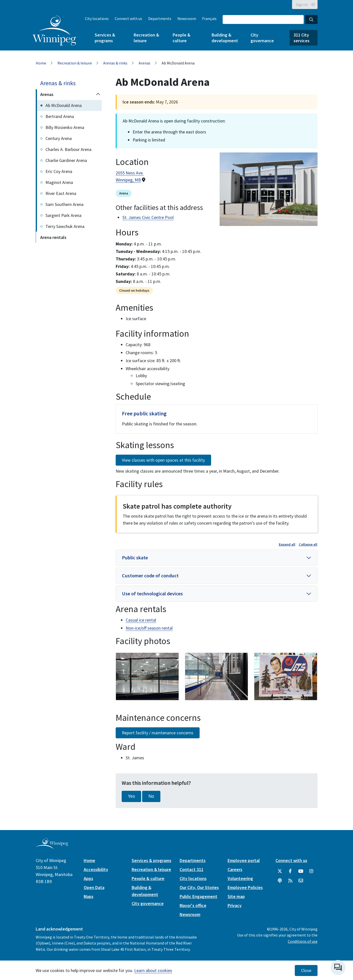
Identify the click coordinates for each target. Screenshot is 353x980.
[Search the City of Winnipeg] (263, 19)
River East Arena (61, 193)
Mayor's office (193, 905)
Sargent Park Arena (63, 215)
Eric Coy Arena (59, 171)
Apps (88, 878)
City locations (97, 18)
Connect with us (128, 18)
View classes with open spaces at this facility (163, 460)
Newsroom (187, 18)
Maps (89, 896)
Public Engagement (198, 896)
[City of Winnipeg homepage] (52, 847)
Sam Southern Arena (64, 204)
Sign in (302, 4)
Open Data (94, 887)
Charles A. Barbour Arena (68, 149)
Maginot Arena (59, 182)
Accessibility (96, 869)
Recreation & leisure (146, 38)
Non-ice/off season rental (149, 628)
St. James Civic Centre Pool (148, 217)
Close (306, 971)
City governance (262, 38)
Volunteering (240, 878)
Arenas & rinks (115, 63)
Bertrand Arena (60, 116)
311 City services (302, 38)
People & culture (181, 38)
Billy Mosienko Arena (65, 127)
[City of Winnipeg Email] (301, 881)
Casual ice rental (141, 620)
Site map (236, 896)
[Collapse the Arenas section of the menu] (98, 94)
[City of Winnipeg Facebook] (290, 871)
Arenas (145, 63)
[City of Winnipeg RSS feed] (290, 881)
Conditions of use (303, 941)
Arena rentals (53, 237)
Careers (235, 869)
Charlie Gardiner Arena (66, 160)
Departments (160, 18)
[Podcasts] (280, 881)
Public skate (135, 557)
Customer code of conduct (150, 575)
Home (41, 63)
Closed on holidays (134, 290)
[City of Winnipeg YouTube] (301, 871)
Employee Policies (245, 887)
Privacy (235, 905)
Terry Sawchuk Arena (65, 226)
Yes (132, 796)
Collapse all (308, 544)
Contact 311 (191, 869)
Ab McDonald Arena (64, 105)
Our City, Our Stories (199, 887)
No (151, 796)
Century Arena (59, 138)
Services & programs (105, 38)
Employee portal (244, 860)
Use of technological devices (152, 593)
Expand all (287, 544)
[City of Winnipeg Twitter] (280, 871)
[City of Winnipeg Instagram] (311, 871)
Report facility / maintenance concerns (158, 733)
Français (209, 18)
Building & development (225, 38)
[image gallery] (147, 676)
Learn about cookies (153, 970)
